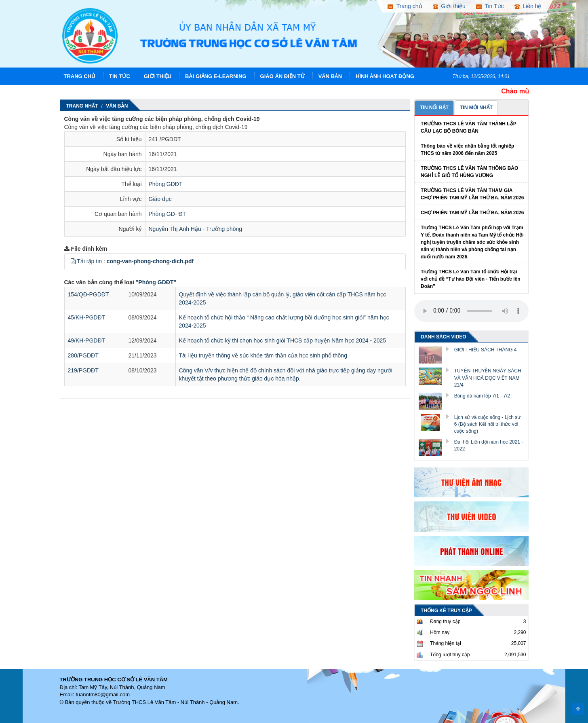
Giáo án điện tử (282, 76)
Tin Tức (120, 76)
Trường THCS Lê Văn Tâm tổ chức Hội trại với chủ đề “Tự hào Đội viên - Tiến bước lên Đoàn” (470, 279)
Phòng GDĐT (166, 184)
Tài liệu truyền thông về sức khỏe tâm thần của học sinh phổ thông (263, 355)
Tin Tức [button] (490, 6)
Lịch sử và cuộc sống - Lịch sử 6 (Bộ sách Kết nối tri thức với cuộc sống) (488, 424)
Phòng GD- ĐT (168, 214)
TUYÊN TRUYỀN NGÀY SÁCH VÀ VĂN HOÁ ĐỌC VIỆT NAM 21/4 (488, 378)
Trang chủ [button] (405, 6)
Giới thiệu (158, 76)
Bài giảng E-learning (216, 76)
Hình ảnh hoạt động (385, 76)
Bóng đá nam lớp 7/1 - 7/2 (482, 396)
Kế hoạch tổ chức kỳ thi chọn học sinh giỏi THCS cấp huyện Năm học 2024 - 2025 (283, 340)
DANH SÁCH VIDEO (444, 337)
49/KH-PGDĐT (87, 340)
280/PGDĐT (83, 355)
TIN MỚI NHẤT (476, 108)
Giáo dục (160, 199)
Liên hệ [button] (528, 6)
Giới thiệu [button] (449, 6)
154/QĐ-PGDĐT (89, 294)
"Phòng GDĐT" (156, 282)
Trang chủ (80, 76)
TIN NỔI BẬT (434, 108)
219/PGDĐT (83, 370)
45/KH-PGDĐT (87, 317)
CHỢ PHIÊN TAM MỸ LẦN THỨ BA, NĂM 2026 (472, 213)
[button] (73, 261)
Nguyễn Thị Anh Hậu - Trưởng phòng (196, 229)
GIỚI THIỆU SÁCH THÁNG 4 (486, 350)
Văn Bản (330, 76)
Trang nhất (82, 106)
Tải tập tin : (135, 261)
